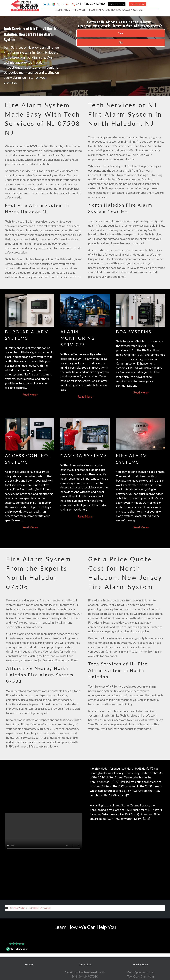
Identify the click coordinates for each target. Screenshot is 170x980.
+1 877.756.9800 (93, 4)
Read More (30, 394)
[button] (85, 908)
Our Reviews (117, 4)
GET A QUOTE (138, 4)
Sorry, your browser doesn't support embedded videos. (43, 832)
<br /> (127, 858)
